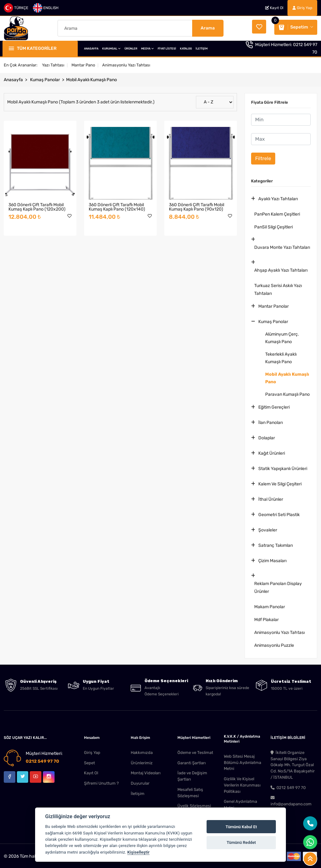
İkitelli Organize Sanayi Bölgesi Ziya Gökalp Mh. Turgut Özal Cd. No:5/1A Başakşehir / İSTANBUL (293, 763)
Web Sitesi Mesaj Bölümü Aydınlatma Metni (242, 761)
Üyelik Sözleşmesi (194, 805)
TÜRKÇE (16, 8)
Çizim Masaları (272, 559)
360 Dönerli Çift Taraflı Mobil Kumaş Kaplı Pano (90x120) (197, 205)
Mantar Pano (83, 63)
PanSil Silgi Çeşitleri (274, 225)
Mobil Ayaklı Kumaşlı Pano (92, 78)
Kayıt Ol (274, 8)
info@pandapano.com (291, 800)
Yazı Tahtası (53, 63)
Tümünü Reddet (241, 842)
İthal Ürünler (271, 498)
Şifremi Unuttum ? (101, 782)
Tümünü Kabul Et (241, 827)
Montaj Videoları (146, 772)
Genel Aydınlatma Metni (240, 804)
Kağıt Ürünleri (272, 452)
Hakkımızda (142, 751)
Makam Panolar (270, 605)
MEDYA (147, 47)
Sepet (89, 761)
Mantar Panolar (274, 305)
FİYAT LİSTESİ (167, 47)
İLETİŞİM (202, 47)
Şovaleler (268, 528)
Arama (208, 27)
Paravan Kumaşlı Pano (287, 393)
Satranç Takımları (276, 544)
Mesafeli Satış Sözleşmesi (190, 791)
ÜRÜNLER (131, 47)
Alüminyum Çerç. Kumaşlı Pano (282, 336)
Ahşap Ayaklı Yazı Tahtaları (281, 269)
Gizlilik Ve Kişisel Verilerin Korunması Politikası (242, 784)
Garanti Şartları (192, 761)
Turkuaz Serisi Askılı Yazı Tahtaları (278, 288)
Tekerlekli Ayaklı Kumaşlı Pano (281, 356)
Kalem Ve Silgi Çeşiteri (280, 482)
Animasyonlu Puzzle (274, 644)
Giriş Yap (302, 8)
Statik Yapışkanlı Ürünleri (283, 467)
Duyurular (140, 782)
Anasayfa (13, 78)
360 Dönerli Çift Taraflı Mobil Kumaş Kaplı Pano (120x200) (37, 205)
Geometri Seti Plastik (279, 513)
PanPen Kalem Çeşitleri (277, 213)
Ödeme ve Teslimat (195, 751)
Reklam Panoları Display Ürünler (278, 586)
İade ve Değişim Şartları (192, 775)
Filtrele (263, 157)
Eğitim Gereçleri (274, 406)
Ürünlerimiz (142, 761)
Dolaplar (267, 436)
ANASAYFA (91, 47)
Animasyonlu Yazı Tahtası (126, 63)
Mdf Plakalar (266, 618)
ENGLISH (46, 8)
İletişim (138, 792)
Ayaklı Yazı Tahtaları (278, 197)
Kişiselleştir (138, 852)
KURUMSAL (111, 47)
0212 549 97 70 (42, 760)
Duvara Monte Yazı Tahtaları (282, 246)
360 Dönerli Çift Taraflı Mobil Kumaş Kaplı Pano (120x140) (117, 205)
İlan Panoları (271, 421)
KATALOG (186, 47)
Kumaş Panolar (45, 78)
